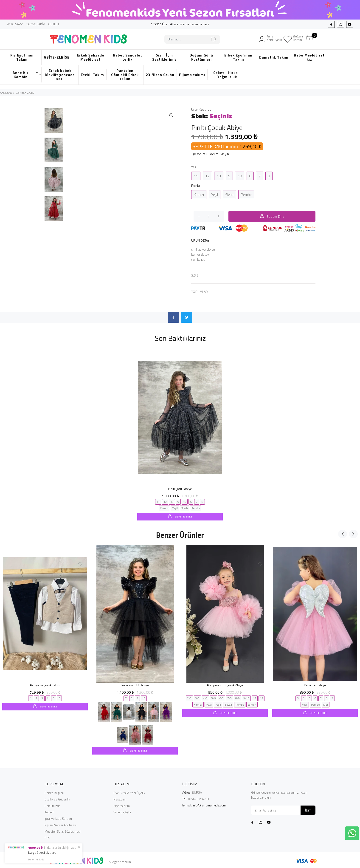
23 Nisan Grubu (160, 75)
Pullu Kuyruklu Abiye (135, 685)
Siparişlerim (122, 805)
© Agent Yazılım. (120, 861)
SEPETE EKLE (183, 516)
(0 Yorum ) (200, 154)
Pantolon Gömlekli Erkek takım (125, 75)
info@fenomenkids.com (209, 805)
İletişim (49, 812)
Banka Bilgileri (54, 792)
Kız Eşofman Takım (22, 57)
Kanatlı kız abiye (315, 685)
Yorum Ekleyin (219, 154)
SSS (47, 837)
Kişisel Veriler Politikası (60, 824)
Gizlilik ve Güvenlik (57, 799)
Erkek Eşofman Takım (238, 57)
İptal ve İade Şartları (58, 818)
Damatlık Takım (274, 57)
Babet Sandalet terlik (128, 57)
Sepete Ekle (272, 216)
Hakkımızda (52, 805)
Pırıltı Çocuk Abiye (180, 489)
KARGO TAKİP (35, 24)
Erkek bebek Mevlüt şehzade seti (60, 75)
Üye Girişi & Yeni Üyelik (129, 792)
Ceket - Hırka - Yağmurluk (227, 75)
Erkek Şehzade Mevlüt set (91, 57)
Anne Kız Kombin (26, 75)
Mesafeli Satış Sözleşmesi (63, 831)
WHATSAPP (15, 24)
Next (353, 534)
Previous (343, 534)
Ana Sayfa (6, 93)
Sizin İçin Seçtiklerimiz (165, 57)
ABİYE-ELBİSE (57, 57)
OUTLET (54, 24)
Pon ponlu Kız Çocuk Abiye (225, 685)
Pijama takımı (192, 75)
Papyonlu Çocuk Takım (45, 685)
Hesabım (120, 799)
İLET (308, 810)
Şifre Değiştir (122, 812)
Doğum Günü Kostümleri (201, 57)
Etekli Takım (92, 75)
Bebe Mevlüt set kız (309, 57)
